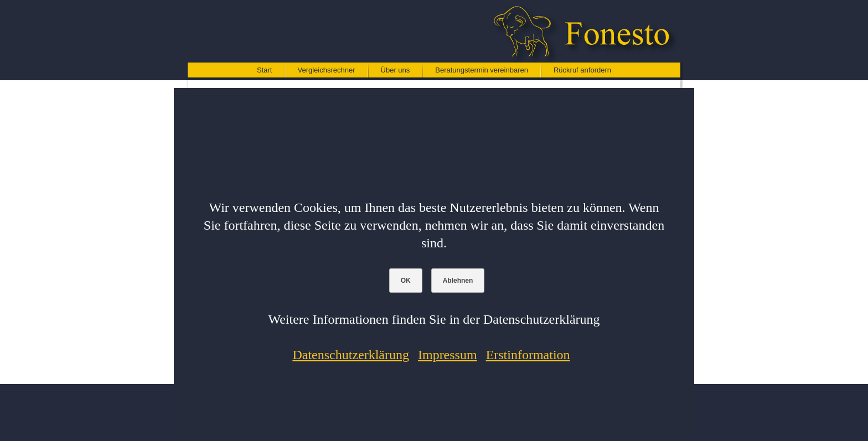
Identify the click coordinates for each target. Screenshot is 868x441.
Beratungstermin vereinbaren (482, 70)
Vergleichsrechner (326, 70)
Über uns (396, 70)
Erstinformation (528, 355)
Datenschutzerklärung (351, 355)
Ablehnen (458, 281)
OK (406, 281)
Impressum (448, 355)
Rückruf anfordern (582, 70)
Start (264, 70)
